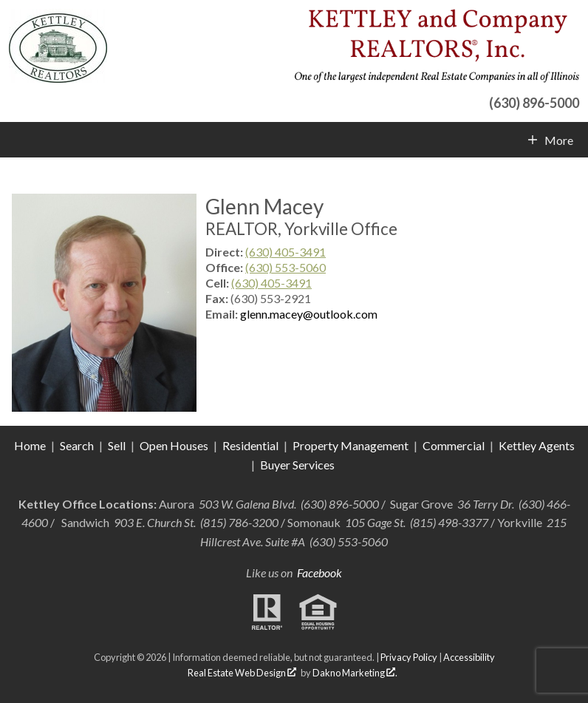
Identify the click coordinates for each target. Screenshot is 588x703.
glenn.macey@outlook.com (309, 314)
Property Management (351, 445)
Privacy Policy (409, 657)
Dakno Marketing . (355, 673)
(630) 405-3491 (286, 252)
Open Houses (174, 445)
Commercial (455, 445)
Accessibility (469, 657)
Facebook (319, 573)
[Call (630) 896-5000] (437, 101)
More (558, 140)
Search (77, 445)
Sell (117, 445)
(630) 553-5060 (286, 267)
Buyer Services (297, 465)
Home (30, 445)
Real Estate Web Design (242, 673)
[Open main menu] (18, 140)
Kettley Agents (537, 445)
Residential (250, 445)
